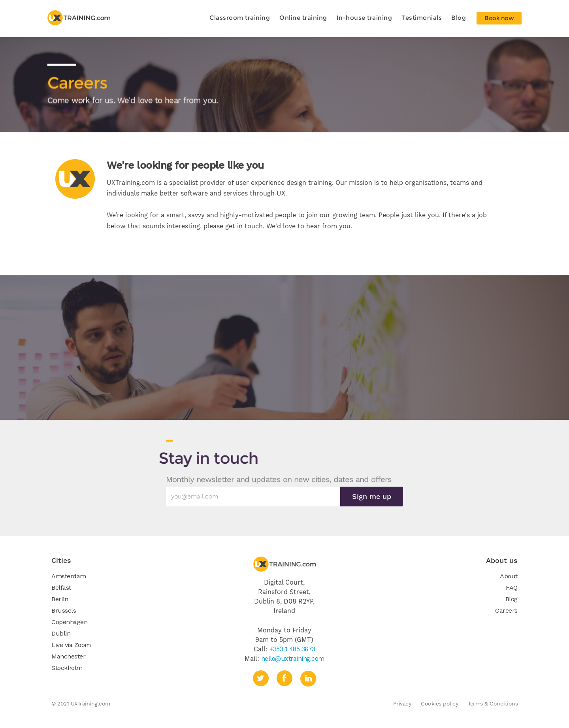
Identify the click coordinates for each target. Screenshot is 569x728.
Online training (303, 18)
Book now (499, 18)
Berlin (60, 599)
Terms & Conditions (493, 704)
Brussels (64, 610)
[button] (240, 18)
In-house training (365, 18)
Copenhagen (69, 622)
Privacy (402, 704)
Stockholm (67, 668)
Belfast (61, 588)
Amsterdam (69, 576)
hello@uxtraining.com (293, 658)
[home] (79, 18)
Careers (506, 610)
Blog (459, 18)
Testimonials (422, 18)
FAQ (512, 588)
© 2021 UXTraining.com (81, 704)
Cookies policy (439, 704)
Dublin (61, 633)
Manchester (68, 656)
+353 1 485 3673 (292, 649)
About (509, 576)
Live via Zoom (71, 645)
